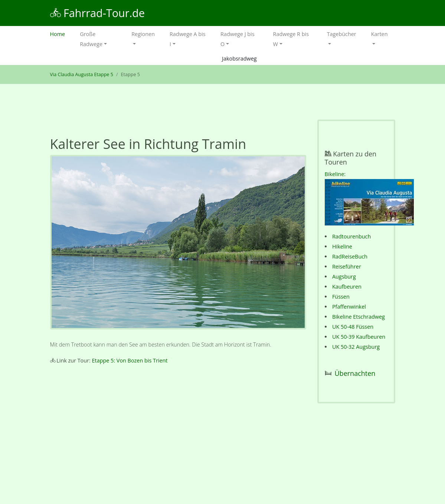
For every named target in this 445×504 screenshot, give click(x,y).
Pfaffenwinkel (349, 307)
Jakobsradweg (239, 58)
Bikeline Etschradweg (359, 317)
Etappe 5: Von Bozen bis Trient (130, 360)
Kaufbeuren (347, 287)
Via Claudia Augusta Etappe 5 (82, 74)
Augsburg (344, 277)
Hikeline (342, 246)
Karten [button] (379, 34)
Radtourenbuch (351, 236)
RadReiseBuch (350, 256)
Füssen (341, 297)
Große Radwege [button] (91, 39)
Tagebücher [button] (342, 34)
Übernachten (355, 373)
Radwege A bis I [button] (188, 39)
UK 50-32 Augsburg (356, 347)
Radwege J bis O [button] (237, 39)
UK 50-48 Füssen (353, 327)
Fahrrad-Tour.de (97, 13)
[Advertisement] (178, 433)
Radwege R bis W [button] (291, 39)
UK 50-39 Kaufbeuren (359, 337)
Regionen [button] (143, 34)
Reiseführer (347, 266)
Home (61, 33)
